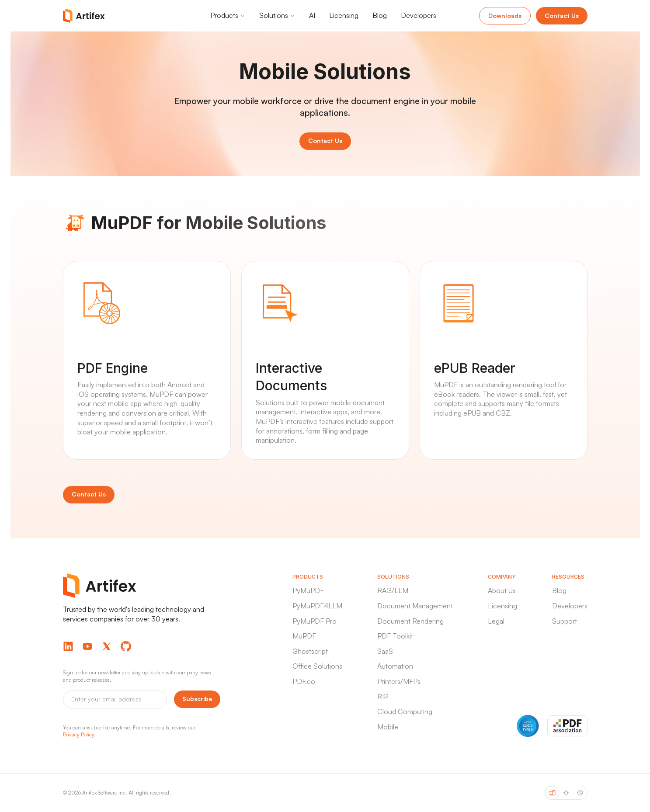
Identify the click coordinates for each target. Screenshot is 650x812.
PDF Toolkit (395, 636)
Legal (496, 621)
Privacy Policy (78, 734)
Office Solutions (317, 666)
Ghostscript (310, 651)
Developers (570, 606)
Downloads (505, 16)
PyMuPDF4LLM (317, 606)
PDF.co (304, 681)
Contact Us (562, 16)
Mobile (388, 727)
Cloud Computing (405, 711)
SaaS (385, 651)
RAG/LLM (393, 590)
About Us (502, 590)
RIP (383, 697)
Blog (559, 590)
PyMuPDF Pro (315, 621)
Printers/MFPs (399, 681)
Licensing (502, 606)
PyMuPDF (308, 590)
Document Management (415, 606)
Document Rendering (410, 621)
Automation (395, 666)
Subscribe (197, 699)
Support (565, 621)
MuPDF (304, 636)
